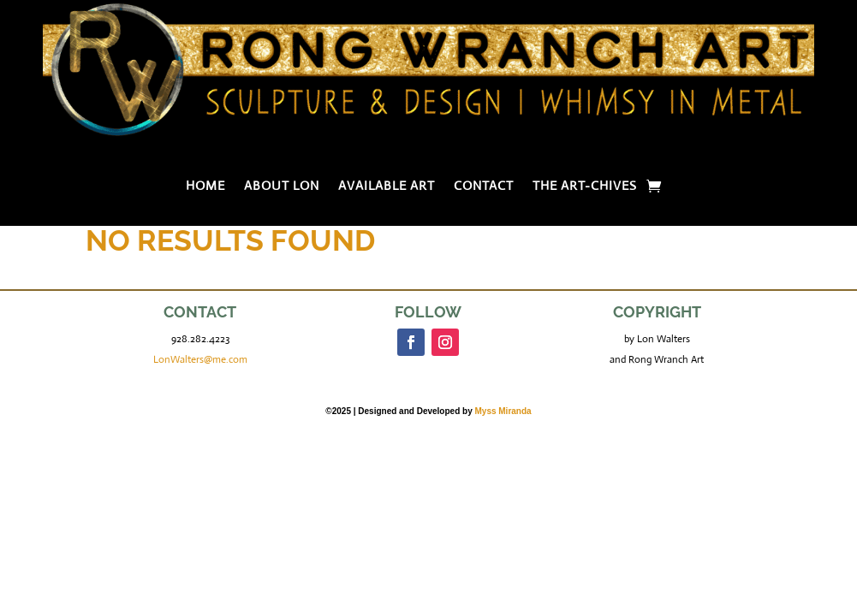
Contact (484, 187)
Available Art (387, 187)
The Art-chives (585, 187)
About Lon (282, 187)
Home (205, 187)
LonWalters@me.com (200, 359)
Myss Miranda (503, 411)
